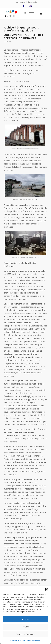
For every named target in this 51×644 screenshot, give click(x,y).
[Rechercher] (24, 14)
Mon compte (20, 2)
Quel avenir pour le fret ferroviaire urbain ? (24, 36)
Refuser (26, 627)
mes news (8, 42)
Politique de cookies (18, 640)
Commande (32, 2)
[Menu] (30, 14)
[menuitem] (21, 2)
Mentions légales (33, 640)
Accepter (26, 619)
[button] (47, 589)
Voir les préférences (26, 634)
